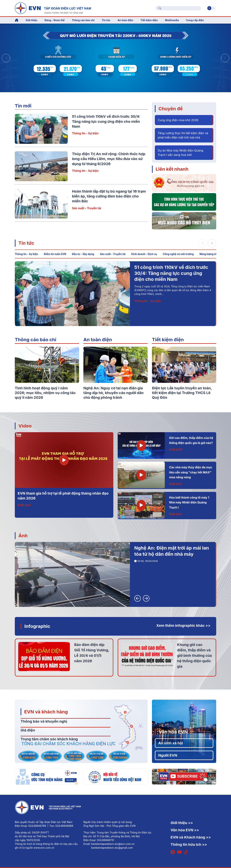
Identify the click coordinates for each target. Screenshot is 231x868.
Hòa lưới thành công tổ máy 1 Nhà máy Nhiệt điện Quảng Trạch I (189, 502)
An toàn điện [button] (125, 20)
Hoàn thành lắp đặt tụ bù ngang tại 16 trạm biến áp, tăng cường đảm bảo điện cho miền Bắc (109, 196)
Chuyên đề (171, 109)
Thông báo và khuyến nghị (44, 721)
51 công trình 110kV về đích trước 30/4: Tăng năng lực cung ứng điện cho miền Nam (106, 121)
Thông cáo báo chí (83, 20)
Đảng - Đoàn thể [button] (55, 20)
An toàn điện (98, 340)
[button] (225, 58)
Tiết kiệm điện (168, 340)
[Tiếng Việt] (53, 8)
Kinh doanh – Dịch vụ (144, 254)
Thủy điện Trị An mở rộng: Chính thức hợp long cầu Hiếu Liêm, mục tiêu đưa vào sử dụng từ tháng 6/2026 (109, 159)
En (214, 8)
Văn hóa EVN (173, 732)
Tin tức (26, 243)
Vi (209, 8)
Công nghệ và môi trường (178, 254)
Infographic (37, 626)
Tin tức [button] (106, 20)
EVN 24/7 (24, 505)
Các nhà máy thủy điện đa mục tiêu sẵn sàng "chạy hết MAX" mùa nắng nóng (191, 472)
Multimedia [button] (172, 20)
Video (25, 426)
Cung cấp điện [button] (195, 20)
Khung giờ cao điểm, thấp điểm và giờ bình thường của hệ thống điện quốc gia (194, 656)
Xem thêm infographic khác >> (183, 626)
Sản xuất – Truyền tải (87, 208)
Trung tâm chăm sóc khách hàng (49, 739)
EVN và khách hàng (46, 712)
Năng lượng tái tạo (211, 254)
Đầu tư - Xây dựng (83, 254)
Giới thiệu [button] (31, 20)
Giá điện (28, 730)
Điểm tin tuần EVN (55, 254)
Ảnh (23, 536)
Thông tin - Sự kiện (85, 133)
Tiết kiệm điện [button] (149, 20)
